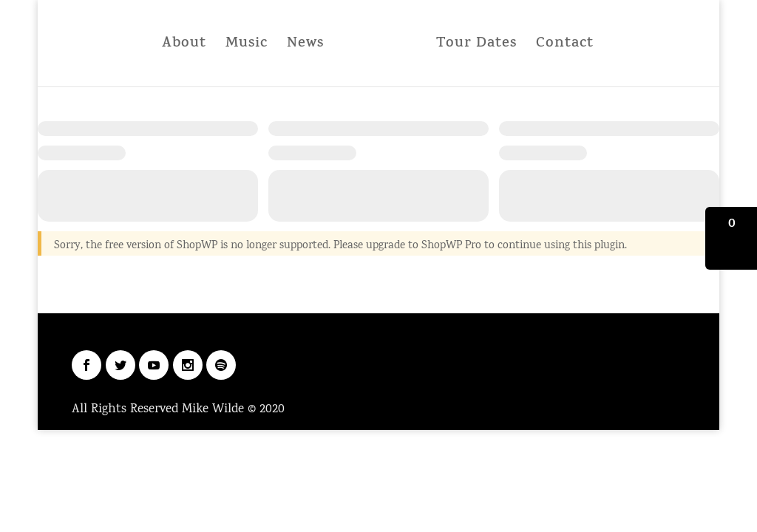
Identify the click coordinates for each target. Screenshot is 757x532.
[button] (731, 238)
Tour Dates (476, 47)
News (305, 47)
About (184, 47)
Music (247, 47)
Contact (565, 47)
